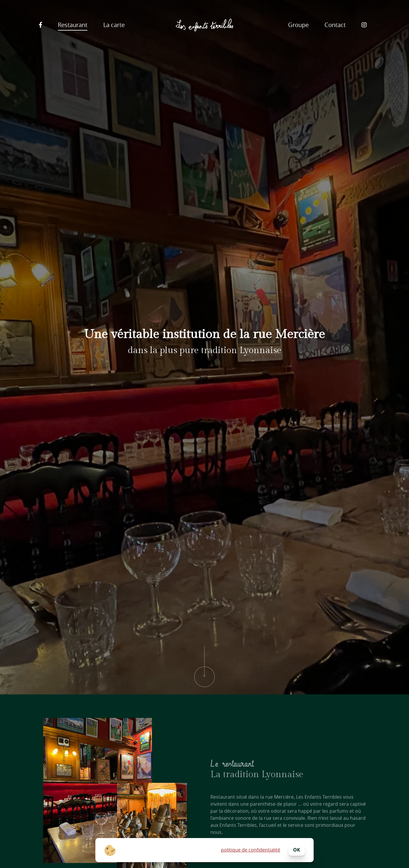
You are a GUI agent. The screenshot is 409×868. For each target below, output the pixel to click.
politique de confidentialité (251, 850)
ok (297, 850)
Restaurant (73, 25)
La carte (114, 25)
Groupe (298, 25)
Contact (335, 25)
